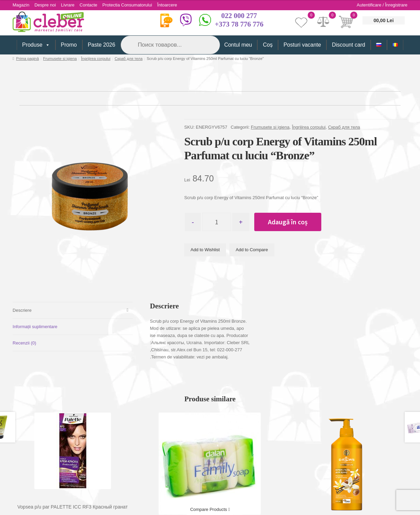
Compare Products (210, 509)
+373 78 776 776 (239, 24)
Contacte (88, 5)
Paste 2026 (102, 45)
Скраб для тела (129, 59)
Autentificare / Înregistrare (382, 5)
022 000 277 (239, 16)
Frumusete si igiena (60, 59)
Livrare (68, 5)
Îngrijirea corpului (96, 59)
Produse (36, 45)
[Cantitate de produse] (217, 222)
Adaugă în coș (288, 222)
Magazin (21, 5)
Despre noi (45, 5)
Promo (69, 45)
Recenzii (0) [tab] (24, 343)
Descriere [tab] (22, 310)
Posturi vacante (302, 45)
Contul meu (238, 45)
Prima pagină (27, 59)
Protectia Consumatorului (127, 5)
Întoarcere (167, 5)
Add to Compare (252, 250)
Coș (268, 45)
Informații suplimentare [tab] (35, 327)
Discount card (349, 45)
